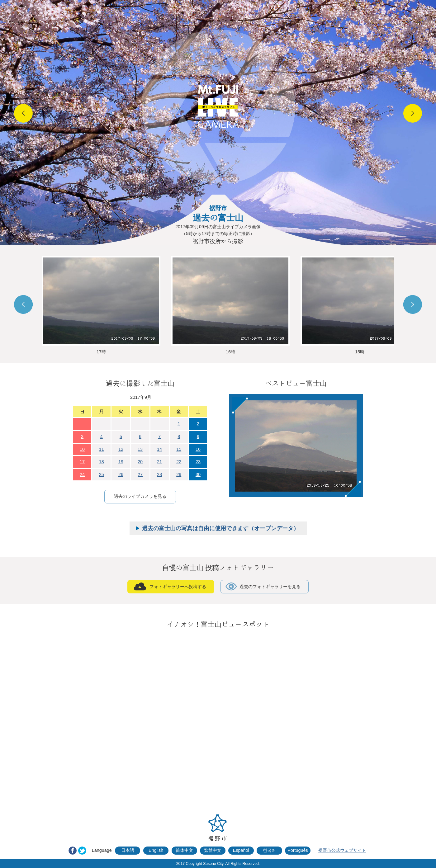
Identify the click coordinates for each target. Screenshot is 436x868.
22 (179, 462)
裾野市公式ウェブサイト (342, 850)
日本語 (128, 850)
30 (198, 474)
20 (140, 462)
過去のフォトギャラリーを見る (270, 587)
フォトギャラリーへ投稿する (178, 587)
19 (121, 462)
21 (159, 462)
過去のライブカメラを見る (140, 496)
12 (121, 449)
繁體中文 (213, 850)
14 (159, 449)
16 (198, 449)
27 (140, 474)
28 (159, 474)
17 (82, 462)
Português (298, 850)
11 (102, 449)
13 (140, 449)
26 (121, 474)
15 (179, 449)
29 (179, 474)
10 (82, 449)
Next (413, 113)
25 (102, 474)
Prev (23, 113)
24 (82, 474)
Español (241, 850)
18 (102, 462)
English (156, 850)
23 (198, 462)
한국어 (269, 850)
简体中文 (184, 850)
